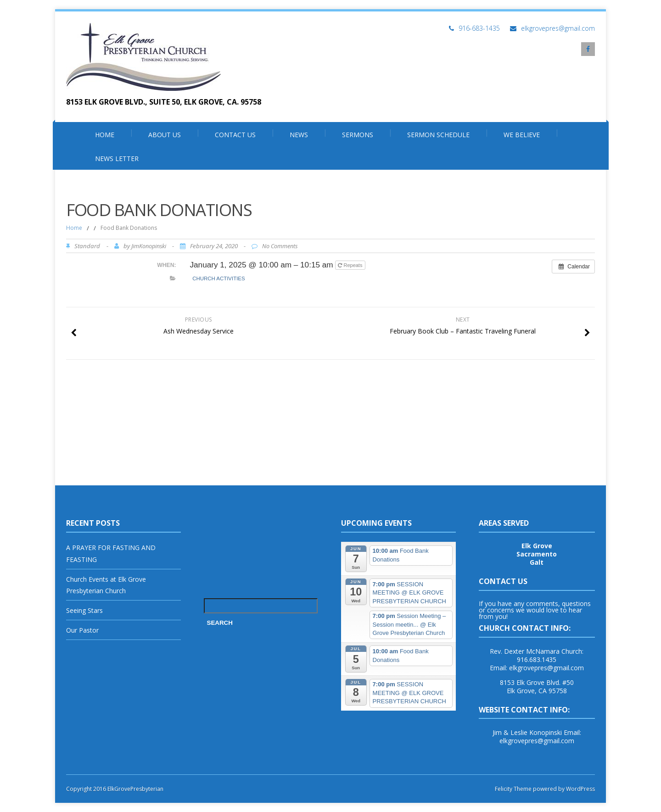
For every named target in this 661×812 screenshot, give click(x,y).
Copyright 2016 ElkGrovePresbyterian (115, 789)
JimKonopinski (149, 246)
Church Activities (218, 278)
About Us (165, 135)
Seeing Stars (84, 610)
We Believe (522, 135)
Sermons (358, 135)
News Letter (117, 159)
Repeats (351, 265)
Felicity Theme (513, 789)
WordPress (580, 789)
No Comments (280, 246)
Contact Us (235, 135)
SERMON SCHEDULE (438, 135)
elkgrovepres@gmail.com (558, 28)
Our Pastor (82, 630)
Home (105, 135)
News (299, 135)
